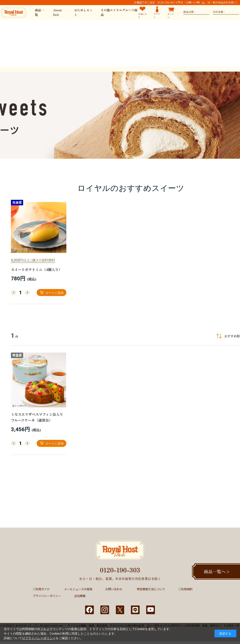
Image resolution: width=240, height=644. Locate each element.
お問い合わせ (114, 589)
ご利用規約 (185, 589)
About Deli (57, 12)
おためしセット (83, 12)
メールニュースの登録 (78, 589)
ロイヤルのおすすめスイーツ (131, 188)
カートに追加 (55, 293)
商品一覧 (39, 12)
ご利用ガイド (41, 589)
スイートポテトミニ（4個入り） (36, 270)
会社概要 (80, 596)
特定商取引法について (151, 589)
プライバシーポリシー (47, 596)
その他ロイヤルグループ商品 (119, 12)
